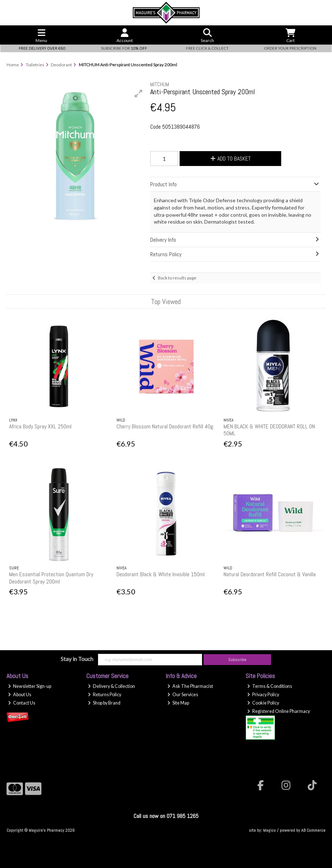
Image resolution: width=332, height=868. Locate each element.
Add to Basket (231, 159)
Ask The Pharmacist (190, 686)
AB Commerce (313, 830)
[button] (139, 94)
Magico (269, 830)
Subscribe (237, 660)
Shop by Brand (104, 703)
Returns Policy (104, 695)
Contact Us (22, 703)
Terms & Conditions (270, 686)
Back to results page (177, 278)
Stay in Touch (77, 659)
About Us (20, 695)
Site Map (178, 703)
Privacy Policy (263, 695)
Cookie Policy (263, 703)
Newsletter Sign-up (30, 686)
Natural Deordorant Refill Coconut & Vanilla (270, 574)
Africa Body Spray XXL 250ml (40, 426)
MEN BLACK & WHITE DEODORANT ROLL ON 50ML (269, 430)
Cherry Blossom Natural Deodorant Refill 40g (165, 426)
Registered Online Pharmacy (278, 711)
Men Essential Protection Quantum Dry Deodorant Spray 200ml (51, 578)
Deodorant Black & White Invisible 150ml (161, 574)
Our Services (183, 695)
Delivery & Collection (111, 686)
